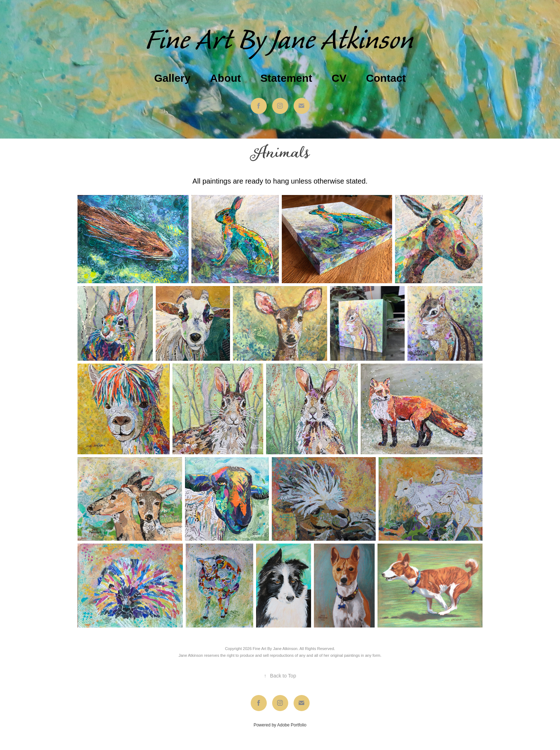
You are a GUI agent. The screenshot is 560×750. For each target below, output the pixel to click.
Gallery (172, 78)
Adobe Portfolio (292, 725)
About (226, 78)
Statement (286, 78)
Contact (386, 78)
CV (339, 78)
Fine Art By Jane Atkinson (280, 41)
